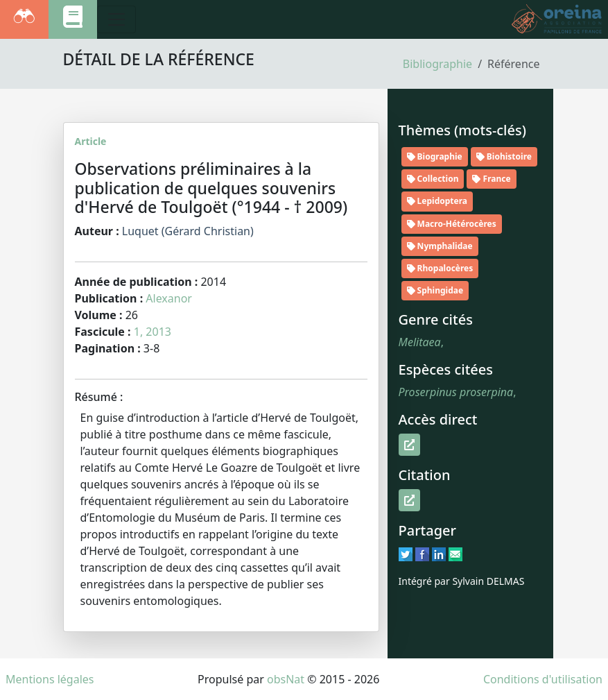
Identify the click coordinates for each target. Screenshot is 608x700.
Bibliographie (437, 64)
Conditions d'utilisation (543, 679)
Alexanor (169, 298)
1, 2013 (153, 332)
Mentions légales (50, 679)
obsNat (286, 679)
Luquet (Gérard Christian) (188, 231)
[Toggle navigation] (116, 19)
